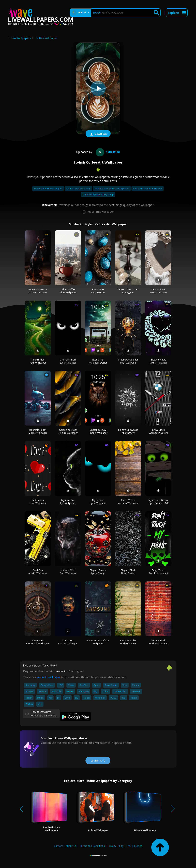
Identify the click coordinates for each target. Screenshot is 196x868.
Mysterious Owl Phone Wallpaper (98, 431)
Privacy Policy (116, 846)
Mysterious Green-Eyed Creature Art (158, 502)
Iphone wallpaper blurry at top (98, 194)
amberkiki (107, 152)
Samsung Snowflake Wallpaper (98, 642)
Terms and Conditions (92, 846)
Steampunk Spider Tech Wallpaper (128, 361)
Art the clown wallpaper (78, 189)
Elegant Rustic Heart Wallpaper (158, 291)
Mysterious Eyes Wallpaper (98, 502)
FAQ (129, 846)
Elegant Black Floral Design (128, 572)
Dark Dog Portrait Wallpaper (68, 642)
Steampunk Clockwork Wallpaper (38, 642)
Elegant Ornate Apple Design (98, 572)
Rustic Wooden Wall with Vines (128, 642)
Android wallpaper (49, 677)
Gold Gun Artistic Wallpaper (38, 572)
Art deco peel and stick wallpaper (112, 189)
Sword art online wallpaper (48, 189)
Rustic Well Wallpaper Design (98, 361)
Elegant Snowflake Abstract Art (128, 431)
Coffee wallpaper (46, 38)
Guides (138, 846)
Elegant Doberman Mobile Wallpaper (38, 291)
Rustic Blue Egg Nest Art (98, 291)
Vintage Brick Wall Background (158, 642)
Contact (58, 846)
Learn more (98, 760)
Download (98, 134)
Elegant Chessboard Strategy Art (128, 291)
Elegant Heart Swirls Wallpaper (158, 361)
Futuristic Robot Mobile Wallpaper (38, 431)
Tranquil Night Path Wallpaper (38, 361)
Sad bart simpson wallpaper (148, 189)
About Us (71, 846)
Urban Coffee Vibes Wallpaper (68, 291)
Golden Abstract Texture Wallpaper (68, 431)
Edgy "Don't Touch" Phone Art (158, 572)
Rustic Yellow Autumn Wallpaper (128, 502)
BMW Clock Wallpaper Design (158, 431)
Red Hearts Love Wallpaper (38, 502)
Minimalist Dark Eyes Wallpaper (68, 361)
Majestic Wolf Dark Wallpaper (68, 572)
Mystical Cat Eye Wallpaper (68, 502)
